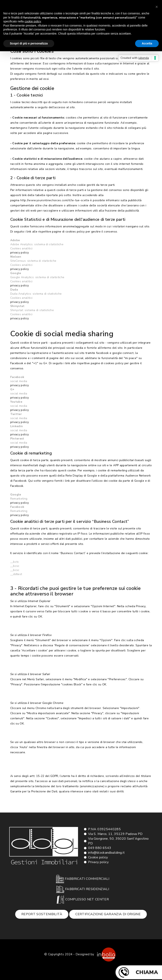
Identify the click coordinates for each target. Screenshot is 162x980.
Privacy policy (98, 862)
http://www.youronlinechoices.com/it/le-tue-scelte (55, 200)
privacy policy (20, 253)
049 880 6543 (100, 848)
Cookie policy (98, 857)
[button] (157, 7)
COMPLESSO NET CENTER (83, 900)
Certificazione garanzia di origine (108, 914)
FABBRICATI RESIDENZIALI (83, 889)
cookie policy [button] (33, 21)
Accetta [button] (147, 43)
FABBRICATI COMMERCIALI (83, 879)
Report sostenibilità (42, 914)
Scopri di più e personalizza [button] (29, 43)
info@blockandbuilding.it (106, 853)
